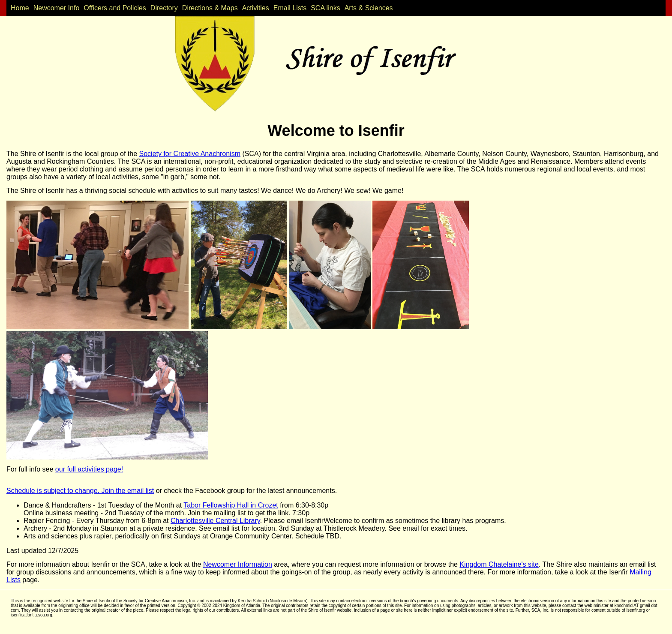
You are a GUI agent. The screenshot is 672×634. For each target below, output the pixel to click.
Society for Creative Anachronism (190, 154)
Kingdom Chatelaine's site (499, 564)
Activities (256, 8)
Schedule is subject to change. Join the (67, 491)
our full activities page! (89, 469)
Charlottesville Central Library (215, 521)
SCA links (325, 8)
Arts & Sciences (369, 8)
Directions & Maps (210, 8)
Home (20, 8)
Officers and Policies (115, 8)
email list (141, 491)
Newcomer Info (57, 8)
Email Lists (290, 8)
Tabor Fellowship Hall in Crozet (231, 505)
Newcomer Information (238, 564)
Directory (164, 8)
